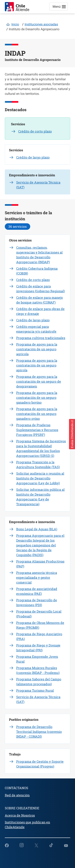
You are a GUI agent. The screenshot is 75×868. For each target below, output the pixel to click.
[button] (72, 434)
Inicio (15, 24)
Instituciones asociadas (41, 24)
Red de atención (17, 795)
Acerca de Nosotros (20, 815)
